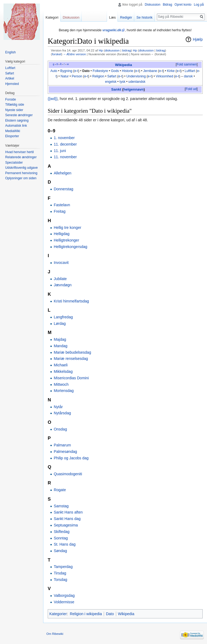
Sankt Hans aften (68, 512)
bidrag (127, 50)
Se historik (144, 17)
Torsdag (60, 580)
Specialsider (14, 163)
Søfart (112, 76)
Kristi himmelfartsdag (71, 301)
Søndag (60, 551)
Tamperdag (63, 567)
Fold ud (191, 89)
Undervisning (136, 76)
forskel (57, 54)
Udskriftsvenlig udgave (21, 168)
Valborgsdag (64, 595)
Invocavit (61, 263)
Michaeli (61, 365)
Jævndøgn (63, 285)
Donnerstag (63, 189)
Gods (115, 71)
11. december (65, 144)
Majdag (60, 339)
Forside (11, 99)
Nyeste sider (14, 110)
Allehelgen (62, 173)
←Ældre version (74, 54)
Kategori (52, 17)
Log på (199, 5)
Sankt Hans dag (67, 519)
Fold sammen (187, 64)
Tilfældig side (15, 105)
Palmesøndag (65, 452)
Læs (113, 17)
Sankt (116, 89)
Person (77, 76)
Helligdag (61, 234)
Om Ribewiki (55, 634)
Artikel (10, 78)
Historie (127, 71)
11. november (65, 157)
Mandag (61, 346)
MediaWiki (13, 131)
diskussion (112, 50)
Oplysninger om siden (21, 178)
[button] (187, 65)
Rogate (60, 490)
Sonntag (61, 538)
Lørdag (60, 323)
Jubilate (60, 279)
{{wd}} (53, 99)
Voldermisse (64, 602)
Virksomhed (165, 76)
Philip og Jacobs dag (71, 458)
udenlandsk (137, 82)
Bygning (66, 71)
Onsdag (60, 429)
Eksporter (12, 136)
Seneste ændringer (19, 115)
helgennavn (134, 89)
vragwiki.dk (112, 30)
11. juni (60, 151)
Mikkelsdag (63, 371)
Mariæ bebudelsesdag (72, 352)
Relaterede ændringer (21, 157)
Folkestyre (100, 71)
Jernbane (150, 71)
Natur (65, 76)
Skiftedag (61, 532)
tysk (122, 82)
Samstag (61, 506)
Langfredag (63, 317)
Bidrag (168, 5)
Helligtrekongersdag (70, 247)
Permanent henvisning (21, 173)
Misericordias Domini (71, 378)
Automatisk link (16, 126)
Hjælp (198, 39)
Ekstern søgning (17, 120)
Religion (98, 76)
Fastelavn (62, 205)
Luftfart (190, 71)
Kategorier (58, 614)
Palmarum (62, 445)
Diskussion (153, 5)
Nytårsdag (62, 413)
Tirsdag (60, 573)
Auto (54, 71)
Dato (86, 71)
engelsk (111, 82)
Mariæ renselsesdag (71, 359)
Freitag (60, 211)
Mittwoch (61, 384)
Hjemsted (12, 84)
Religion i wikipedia (86, 614)
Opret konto (183, 5)
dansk (188, 76)
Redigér (126, 17)
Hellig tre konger (67, 228)
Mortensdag (64, 391)
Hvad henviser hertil (19, 152)
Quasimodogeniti (68, 474)
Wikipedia (124, 65)
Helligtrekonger (66, 240)
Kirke (171, 71)
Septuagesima (66, 525)
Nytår (58, 407)
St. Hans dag (65, 544)
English (10, 52)
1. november (64, 138)
